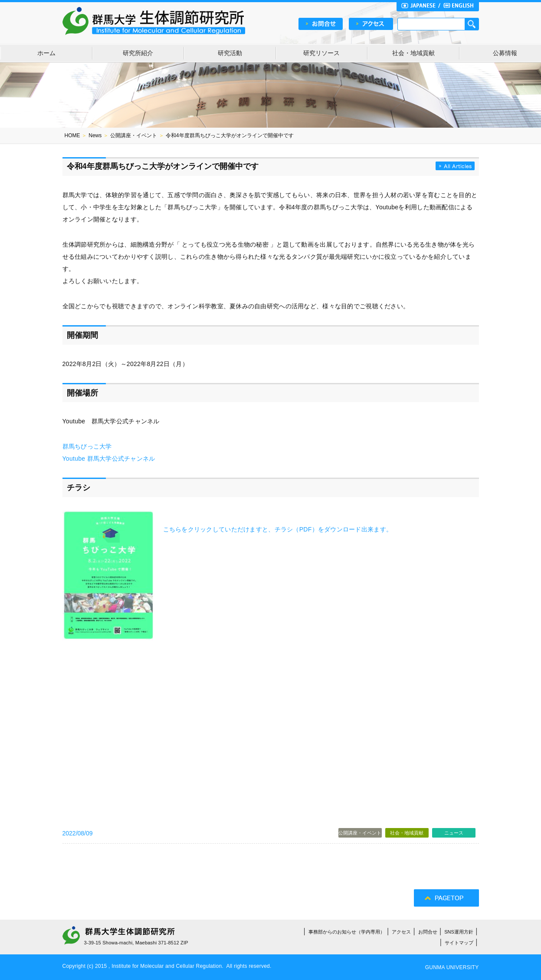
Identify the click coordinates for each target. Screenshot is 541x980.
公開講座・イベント (134, 135)
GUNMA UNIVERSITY (452, 967)
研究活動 (230, 53)
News (95, 135)
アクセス (401, 932)
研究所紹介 (138, 53)
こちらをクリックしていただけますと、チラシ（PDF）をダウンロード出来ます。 (278, 529)
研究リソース (321, 53)
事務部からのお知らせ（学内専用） (347, 932)
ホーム (46, 53)
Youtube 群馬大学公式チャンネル (109, 459)
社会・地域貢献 (413, 53)
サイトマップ (459, 943)
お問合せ (428, 932)
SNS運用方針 (459, 932)
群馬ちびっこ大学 (87, 446)
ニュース (454, 833)
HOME (72, 135)
